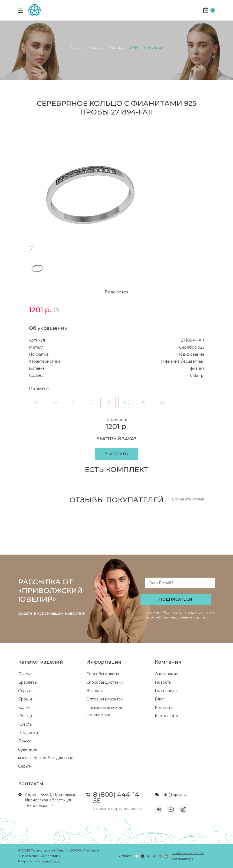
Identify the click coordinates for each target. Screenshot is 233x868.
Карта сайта (166, 716)
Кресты (25, 724)
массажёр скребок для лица (46, 758)
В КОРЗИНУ (117, 454)
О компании (167, 674)
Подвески (28, 733)
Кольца (25, 716)
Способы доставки (105, 682)
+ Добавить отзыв (186, 499)
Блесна (25, 674)
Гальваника (166, 691)
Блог (159, 699)
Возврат (94, 691)
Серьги (25, 691)
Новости (163, 682)
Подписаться (176, 599)
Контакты (164, 707)
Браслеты (28, 682)
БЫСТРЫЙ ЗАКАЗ (116, 439)
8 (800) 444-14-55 (117, 798)
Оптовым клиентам (105, 699)
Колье (24, 707)
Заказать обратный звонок (119, 808)
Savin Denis (50, 861)
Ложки (25, 741)
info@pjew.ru (174, 795)
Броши (25, 699)
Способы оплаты (103, 674)
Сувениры (28, 749)
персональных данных (189, 617)
